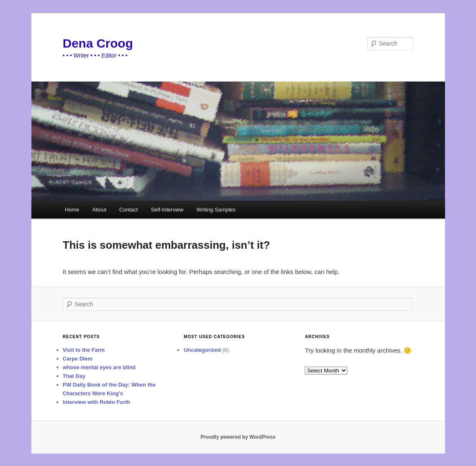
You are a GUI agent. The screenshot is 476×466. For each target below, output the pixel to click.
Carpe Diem (78, 359)
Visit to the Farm (84, 350)
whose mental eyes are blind (99, 367)
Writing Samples (216, 210)
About (99, 210)
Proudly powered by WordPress (238, 437)
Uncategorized (202, 350)
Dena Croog (98, 43)
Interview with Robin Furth (97, 402)
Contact (128, 210)
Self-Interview (167, 210)
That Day (74, 376)
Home (72, 210)
